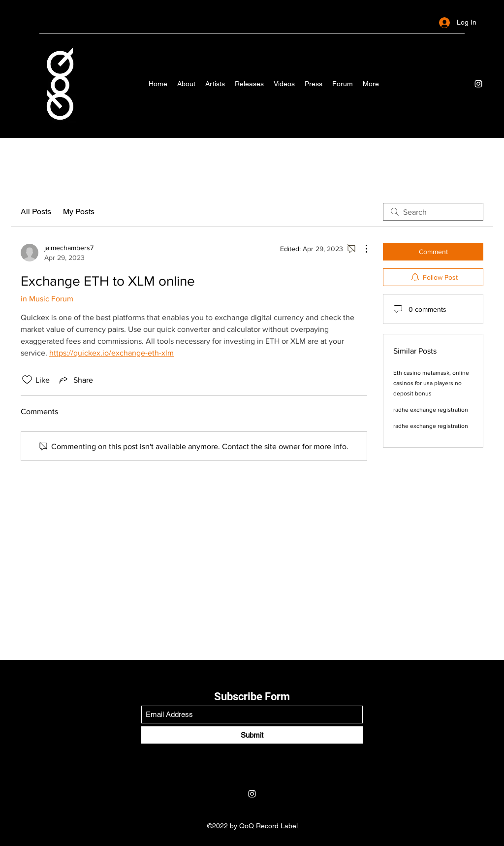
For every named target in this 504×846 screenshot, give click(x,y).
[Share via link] (75, 380)
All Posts (36, 211)
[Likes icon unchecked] (27, 380)
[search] (433, 212)
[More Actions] (361, 249)
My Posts (79, 211)
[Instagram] (478, 84)
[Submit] (252, 735)
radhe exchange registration (431, 410)
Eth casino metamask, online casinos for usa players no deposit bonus (431, 383)
